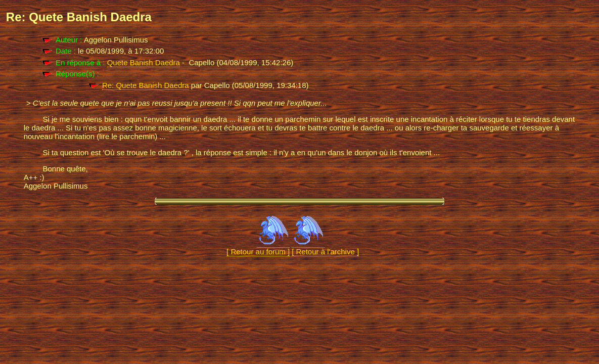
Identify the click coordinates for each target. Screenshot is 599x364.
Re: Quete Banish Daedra (146, 85)
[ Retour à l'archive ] (325, 247)
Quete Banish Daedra (144, 62)
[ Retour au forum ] (258, 247)
